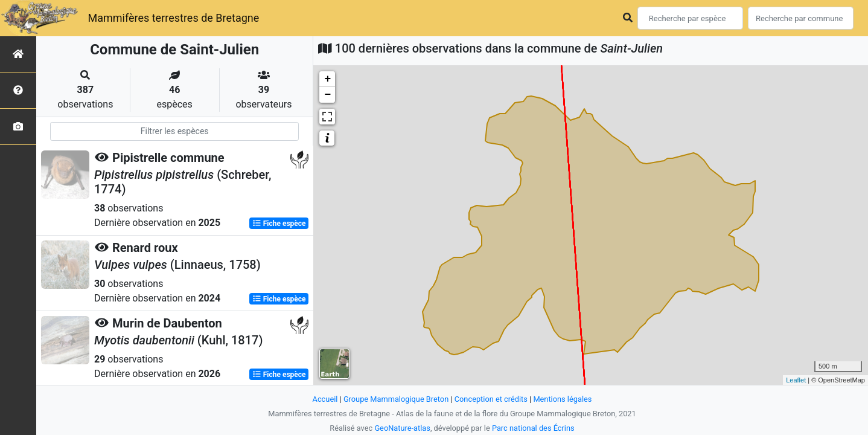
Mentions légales (562, 399)
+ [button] (327, 79)
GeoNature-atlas (402, 428)
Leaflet (796, 380)
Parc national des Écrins (533, 428)
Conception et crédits (491, 399)
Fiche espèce (279, 224)
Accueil (325, 399)
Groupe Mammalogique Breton (396, 399)
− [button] (327, 95)
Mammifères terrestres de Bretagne (173, 18)
